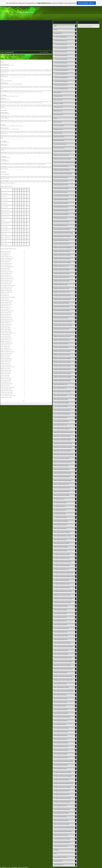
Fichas (55, 854)
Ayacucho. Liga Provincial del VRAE (61, 329)
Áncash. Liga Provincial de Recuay (61, 203)
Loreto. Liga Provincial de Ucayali (61, 650)
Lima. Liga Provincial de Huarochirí (61, 628)
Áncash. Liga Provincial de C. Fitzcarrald (62, 237)
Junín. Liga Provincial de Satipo (60, 551)
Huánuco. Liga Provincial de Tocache (61, 484)
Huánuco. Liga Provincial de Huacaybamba (63, 480)
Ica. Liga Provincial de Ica (59, 499)
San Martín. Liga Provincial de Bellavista (62, 802)
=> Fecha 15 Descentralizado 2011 (61, 89)
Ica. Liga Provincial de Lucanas (60, 517)
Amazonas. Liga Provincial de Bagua (61, 155)
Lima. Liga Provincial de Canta (60, 621)
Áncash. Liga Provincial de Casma (61, 185)
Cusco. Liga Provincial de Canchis (61, 399)
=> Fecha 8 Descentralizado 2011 (61, 63)
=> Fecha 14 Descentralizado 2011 (61, 85)
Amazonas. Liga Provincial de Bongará (62, 170)
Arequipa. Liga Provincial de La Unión (62, 292)
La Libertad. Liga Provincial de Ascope (62, 558)
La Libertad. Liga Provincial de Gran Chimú (63, 591)
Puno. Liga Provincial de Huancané (61, 743)
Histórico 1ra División (58, 104)
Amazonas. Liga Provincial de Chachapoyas (63, 152)
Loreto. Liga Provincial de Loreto (61, 639)
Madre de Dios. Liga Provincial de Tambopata (63, 662)
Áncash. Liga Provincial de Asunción (61, 240)
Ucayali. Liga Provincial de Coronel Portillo (63, 831)
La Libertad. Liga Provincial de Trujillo (62, 554)
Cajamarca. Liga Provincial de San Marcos (62, 362)
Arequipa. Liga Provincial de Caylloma (62, 274)
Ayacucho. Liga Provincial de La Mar (61, 307)
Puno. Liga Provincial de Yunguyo (61, 765)
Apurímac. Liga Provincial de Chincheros (62, 259)
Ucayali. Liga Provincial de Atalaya (61, 835)
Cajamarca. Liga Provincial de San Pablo (62, 381)
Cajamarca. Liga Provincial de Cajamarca (62, 336)
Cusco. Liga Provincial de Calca (60, 388)
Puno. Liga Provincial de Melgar (60, 754)
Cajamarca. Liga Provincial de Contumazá (62, 366)
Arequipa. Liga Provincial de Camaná (61, 281)
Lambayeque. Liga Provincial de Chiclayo (62, 595)
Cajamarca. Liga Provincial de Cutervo (62, 340)
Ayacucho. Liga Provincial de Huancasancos (63, 314)
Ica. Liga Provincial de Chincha (60, 503)
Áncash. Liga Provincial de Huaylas (61, 211)
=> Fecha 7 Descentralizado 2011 (61, 59)
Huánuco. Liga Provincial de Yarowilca (62, 492)
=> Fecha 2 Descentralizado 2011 (61, 41)
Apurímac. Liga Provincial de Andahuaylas (63, 248)
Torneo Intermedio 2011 (59, 865)
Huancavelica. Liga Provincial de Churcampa (63, 443)
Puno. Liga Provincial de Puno (60, 724)
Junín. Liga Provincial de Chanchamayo (62, 532)
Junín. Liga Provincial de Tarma (60, 525)
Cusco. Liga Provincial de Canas (60, 425)
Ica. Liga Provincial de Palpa (60, 514)
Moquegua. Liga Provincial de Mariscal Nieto (63, 676)
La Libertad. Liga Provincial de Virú (61, 569)
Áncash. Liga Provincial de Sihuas (61, 207)
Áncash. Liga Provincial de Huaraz (61, 181)
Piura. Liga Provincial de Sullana (60, 698)
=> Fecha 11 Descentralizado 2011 (61, 74)
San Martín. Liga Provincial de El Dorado (62, 798)
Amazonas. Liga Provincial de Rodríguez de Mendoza (65, 163)
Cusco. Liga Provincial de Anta (60, 395)
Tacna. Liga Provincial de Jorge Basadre (62, 809)
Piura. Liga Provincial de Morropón (61, 713)
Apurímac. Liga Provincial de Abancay (62, 244)
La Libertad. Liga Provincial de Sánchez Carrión (64, 573)
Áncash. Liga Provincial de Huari (61, 192)
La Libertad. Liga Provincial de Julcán (62, 584)
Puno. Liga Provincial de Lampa (60, 739)
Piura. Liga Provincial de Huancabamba (62, 717)
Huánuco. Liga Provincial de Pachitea (61, 469)
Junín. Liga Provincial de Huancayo (61, 521)
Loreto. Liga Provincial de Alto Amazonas (62, 643)
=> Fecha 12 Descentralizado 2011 (61, 78)
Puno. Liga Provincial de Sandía (60, 735)
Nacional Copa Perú (58, 133)
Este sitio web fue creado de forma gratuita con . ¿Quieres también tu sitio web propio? (51, 3)
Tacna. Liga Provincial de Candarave (61, 813)
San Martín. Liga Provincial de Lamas (62, 795)
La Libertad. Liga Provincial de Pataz (61, 580)
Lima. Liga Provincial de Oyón (60, 617)
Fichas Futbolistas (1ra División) (60, 857)
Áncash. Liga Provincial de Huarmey (61, 189)
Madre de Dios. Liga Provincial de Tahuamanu (63, 669)
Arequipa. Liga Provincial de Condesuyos (62, 296)
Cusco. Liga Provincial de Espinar (61, 407)
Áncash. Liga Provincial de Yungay (61, 200)
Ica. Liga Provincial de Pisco (60, 506)
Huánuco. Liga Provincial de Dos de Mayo (62, 473)
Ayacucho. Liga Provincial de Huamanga (62, 299)
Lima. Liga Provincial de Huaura (60, 610)
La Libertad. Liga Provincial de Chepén (62, 565)
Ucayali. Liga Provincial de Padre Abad (62, 839)
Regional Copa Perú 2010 (59, 137)
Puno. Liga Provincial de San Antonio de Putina (63, 761)
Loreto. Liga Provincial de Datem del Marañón (63, 647)
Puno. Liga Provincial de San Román (61, 728)
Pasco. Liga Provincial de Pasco (60, 684)
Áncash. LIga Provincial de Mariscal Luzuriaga (63, 233)
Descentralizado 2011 (58, 33)
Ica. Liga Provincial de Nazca (60, 510)
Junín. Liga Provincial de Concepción (61, 543)
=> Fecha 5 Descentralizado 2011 (61, 52)
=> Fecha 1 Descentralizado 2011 (61, 37)
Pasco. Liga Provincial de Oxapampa (61, 687)
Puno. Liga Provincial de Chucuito (61, 750)
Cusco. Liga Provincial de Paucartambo (62, 414)
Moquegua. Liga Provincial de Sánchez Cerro (63, 680)
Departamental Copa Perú (59, 140)
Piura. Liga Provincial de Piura (60, 695)
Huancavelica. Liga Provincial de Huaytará (62, 451)
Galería (55, 118)
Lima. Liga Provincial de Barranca (61, 606)
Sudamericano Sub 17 (58, 861)
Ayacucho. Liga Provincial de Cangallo (62, 310)
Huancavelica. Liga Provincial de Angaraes (63, 440)
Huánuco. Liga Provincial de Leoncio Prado (63, 462)
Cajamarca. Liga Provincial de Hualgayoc (62, 351)
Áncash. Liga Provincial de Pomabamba (62, 229)
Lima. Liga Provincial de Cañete (60, 632)
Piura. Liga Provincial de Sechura (61, 710)
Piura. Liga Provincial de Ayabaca (61, 721)
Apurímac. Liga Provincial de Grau (61, 266)
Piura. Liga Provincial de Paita (60, 706)
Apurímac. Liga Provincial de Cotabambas (62, 262)
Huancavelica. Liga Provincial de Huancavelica (63, 432)
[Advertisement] (26, 35)
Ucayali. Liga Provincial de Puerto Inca (62, 843)
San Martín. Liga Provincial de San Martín (62, 772)
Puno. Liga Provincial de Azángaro (61, 732)
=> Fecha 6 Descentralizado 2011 (61, 55)
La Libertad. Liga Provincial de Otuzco (62, 588)
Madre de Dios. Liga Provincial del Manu (62, 665)
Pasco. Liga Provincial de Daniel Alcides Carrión (64, 691)
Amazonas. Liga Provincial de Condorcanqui (63, 174)
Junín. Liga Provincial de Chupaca (61, 547)
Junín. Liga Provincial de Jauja (60, 528)
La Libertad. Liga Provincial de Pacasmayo (63, 562)
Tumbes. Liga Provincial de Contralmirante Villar (64, 828)
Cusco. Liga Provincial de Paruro (61, 418)
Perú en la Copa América (59, 126)
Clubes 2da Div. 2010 (58, 107)
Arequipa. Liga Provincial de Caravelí (61, 288)
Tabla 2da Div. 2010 (58, 111)
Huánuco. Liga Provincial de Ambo (61, 466)
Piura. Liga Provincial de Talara (60, 702)
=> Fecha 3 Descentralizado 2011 (61, 44)
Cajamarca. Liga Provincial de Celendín (62, 355)
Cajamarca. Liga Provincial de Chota (61, 347)
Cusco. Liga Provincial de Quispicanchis (62, 410)
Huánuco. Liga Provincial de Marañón (62, 495)
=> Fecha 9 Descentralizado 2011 (61, 67)
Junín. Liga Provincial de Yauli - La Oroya (62, 536)
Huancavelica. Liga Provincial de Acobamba (63, 447)
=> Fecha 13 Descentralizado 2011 (61, 81)
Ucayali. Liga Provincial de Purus (61, 846)
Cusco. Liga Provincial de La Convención (62, 392)
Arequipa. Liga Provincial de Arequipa (62, 270)
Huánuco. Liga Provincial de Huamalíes (62, 477)
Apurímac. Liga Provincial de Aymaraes (62, 251)
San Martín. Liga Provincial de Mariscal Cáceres (64, 783)
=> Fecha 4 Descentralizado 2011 (61, 48)
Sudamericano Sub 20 (58, 129)
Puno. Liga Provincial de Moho (60, 769)
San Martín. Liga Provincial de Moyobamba (63, 776)
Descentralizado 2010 (58, 96)
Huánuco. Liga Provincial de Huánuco (62, 458)
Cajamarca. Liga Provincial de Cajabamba (62, 358)
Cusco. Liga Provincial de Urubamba (61, 403)
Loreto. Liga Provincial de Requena (61, 654)
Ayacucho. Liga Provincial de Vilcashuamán (63, 322)
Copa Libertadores (58, 92)
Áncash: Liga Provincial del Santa (61, 177)
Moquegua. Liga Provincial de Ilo (61, 673)
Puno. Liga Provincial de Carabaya (61, 758)
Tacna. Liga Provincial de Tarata (60, 817)
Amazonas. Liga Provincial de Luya (61, 166)
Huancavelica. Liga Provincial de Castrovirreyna (64, 455)
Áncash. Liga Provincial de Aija (60, 218)
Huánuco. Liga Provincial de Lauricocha (62, 488)
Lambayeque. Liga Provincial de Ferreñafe (62, 602)
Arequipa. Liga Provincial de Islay (61, 285)
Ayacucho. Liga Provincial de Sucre (61, 318)
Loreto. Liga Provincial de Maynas (61, 636)
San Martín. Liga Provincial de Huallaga (62, 787)
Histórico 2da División (58, 115)
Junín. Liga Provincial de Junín (60, 540)
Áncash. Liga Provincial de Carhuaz (61, 196)
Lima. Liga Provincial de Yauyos (60, 625)
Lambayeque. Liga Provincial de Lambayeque (63, 599)
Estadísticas (56, 850)
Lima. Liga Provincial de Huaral (60, 613)
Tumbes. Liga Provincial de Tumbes (61, 820)
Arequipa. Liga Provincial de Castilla (61, 277)
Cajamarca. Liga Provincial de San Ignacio (62, 373)
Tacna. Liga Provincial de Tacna (60, 806)
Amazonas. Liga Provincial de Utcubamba (62, 159)
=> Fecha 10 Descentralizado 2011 (61, 70)
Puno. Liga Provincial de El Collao (61, 747)
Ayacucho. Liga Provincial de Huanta (61, 303)
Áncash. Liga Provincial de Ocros (61, 225)
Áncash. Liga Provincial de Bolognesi (61, 222)
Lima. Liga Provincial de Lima (60, 144)
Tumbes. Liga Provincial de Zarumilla (62, 824)
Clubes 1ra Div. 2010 (58, 100)
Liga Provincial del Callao (59, 148)
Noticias (56, 30)
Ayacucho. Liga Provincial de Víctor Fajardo (63, 325)
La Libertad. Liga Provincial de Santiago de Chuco (64, 577)
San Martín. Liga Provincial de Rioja (61, 780)
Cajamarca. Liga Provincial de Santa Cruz (62, 370)
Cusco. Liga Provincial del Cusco (61, 384)
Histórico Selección (58, 122)
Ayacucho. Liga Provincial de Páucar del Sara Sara (64, 333)
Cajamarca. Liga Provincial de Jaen (61, 344)
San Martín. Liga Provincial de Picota (61, 791)
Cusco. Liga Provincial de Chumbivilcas (62, 429)
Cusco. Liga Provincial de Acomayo (61, 421)
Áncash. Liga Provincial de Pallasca (61, 214)
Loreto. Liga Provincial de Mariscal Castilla (63, 658)
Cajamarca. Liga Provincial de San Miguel (62, 377)
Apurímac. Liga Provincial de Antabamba (62, 255)
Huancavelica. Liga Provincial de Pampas (62, 436)
